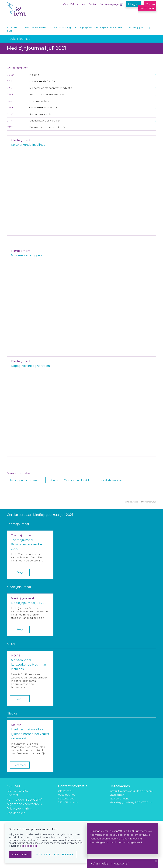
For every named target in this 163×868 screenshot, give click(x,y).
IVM (26, 9)
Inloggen (133, 4)
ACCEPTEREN (20, 855)
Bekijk (20, 572)
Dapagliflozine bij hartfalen (30, 366)
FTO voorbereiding (36, 27)
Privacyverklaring (19, 809)
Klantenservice (18, 791)
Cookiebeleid (16, 813)
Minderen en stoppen (26, 255)
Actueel (81, 4)
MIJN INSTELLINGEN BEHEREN (55, 855)
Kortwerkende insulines (28, 145)
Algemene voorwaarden (24, 804)
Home (14, 27)
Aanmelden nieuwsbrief (24, 800)
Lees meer (20, 765)
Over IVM (69, 4)
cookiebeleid (29, 846)
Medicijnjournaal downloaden (26, 480)
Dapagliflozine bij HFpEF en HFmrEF (101, 27)
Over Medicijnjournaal (111, 480)
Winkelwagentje (110, 4)
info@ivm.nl (65, 791)
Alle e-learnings (63, 27)
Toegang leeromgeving (147, 6)
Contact (93, 4)
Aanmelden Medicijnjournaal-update (70, 480)
